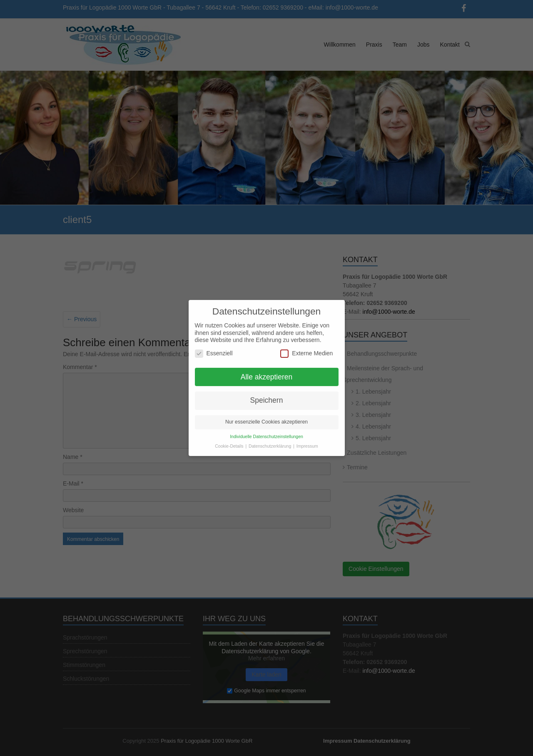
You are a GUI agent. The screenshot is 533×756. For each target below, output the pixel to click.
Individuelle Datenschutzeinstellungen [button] (266, 432)
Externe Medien (306, 349)
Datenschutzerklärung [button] (270, 441)
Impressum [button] (307, 441)
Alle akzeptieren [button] (267, 372)
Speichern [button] (267, 396)
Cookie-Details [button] (230, 441)
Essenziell (214, 349)
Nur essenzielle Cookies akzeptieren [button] (266, 418)
